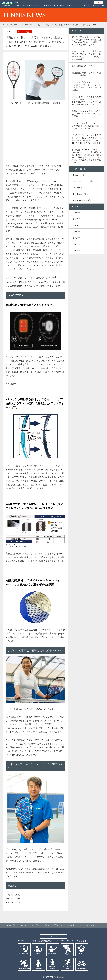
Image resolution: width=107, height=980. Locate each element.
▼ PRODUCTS (28, 6)
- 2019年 (76, 238)
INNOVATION (50, 6)
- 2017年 (76, 250)
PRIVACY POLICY (65, 941)
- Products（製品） (81, 194)
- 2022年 (76, 219)
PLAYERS (39, 6)
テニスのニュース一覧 (24, 25)
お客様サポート (84, 941)
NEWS (18, 6)
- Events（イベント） (82, 188)
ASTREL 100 (14, 895)
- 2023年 (76, 213)
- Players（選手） (80, 175)
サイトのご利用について (43, 941)
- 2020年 (76, 232)
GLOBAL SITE (23, 941)
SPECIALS (78, 6)
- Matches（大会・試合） (84, 181)
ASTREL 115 (14, 902)
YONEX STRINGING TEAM (94, 6)
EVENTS (69, 6)
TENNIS (17, 3)
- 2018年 (76, 244)
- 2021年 (76, 225)
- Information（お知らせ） (85, 200)
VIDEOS (60, 6)
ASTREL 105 (14, 899)
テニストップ (8, 25)
